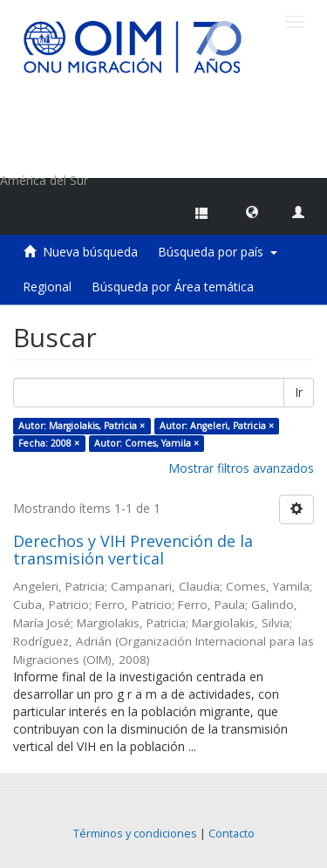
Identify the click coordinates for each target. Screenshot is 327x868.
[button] (252, 211)
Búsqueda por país (218, 252)
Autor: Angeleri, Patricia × (217, 426)
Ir (299, 392)
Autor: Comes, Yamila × (146, 443)
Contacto (232, 834)
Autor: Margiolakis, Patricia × (82, 426)
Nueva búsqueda (90, 252)
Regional (47, 287)
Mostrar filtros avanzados (241, 468)
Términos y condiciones (135, 834)
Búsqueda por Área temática (173, 287)
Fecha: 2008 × (49, 443)
